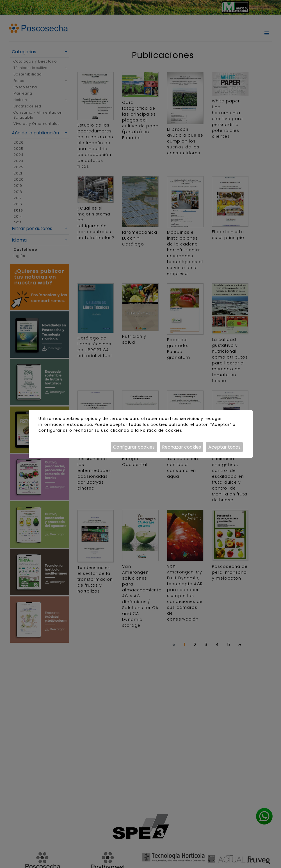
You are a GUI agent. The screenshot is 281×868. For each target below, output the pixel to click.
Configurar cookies (134, 447)
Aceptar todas (224, 447)
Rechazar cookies (181, 447)
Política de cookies (161, 430)
